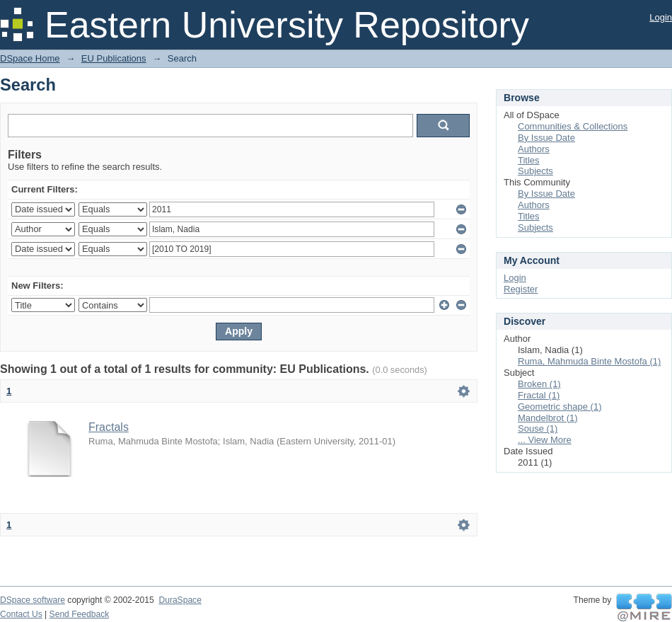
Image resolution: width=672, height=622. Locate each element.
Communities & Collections (573, 126)
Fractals (109, 427)
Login (661, 17)
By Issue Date (546, 138)
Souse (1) (538, 428)
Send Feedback (80, 614)
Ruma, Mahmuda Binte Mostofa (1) (589, 361)
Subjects (535, 171)
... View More (545, 440)
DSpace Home (30, 58)
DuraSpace (180, 600)
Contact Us (21, 614)
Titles (529, 160)
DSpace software (33, 600)
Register (521, 289)
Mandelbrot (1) (548, 418)
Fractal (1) (539, 395)
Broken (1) (539, 384)
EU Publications (114, 58)
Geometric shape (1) (560, 407)
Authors (534, 149)
